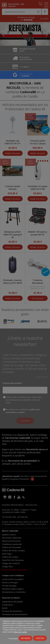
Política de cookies (20, 632)
